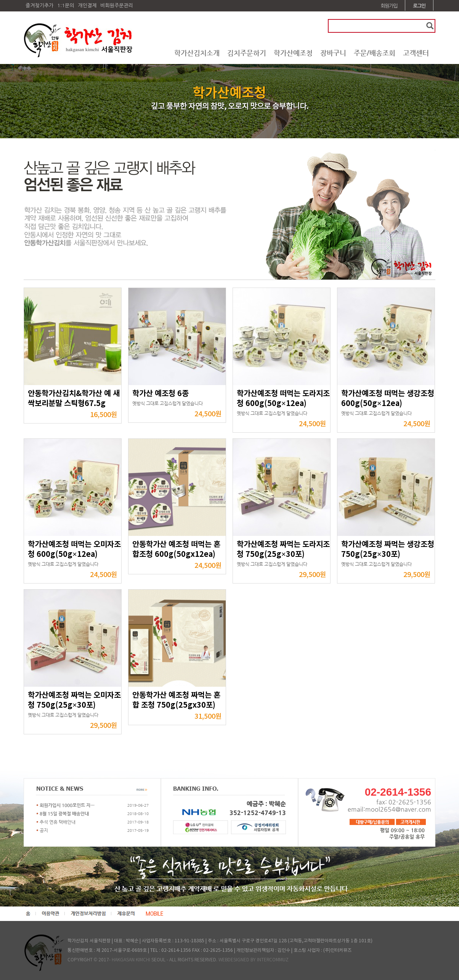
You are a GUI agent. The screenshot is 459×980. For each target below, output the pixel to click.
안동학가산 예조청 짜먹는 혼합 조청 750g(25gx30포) (176, 700)
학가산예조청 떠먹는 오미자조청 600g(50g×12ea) (74, 550)
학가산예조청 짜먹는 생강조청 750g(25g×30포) (388, 550)
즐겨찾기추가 (39, 6)
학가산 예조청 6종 (160, 394)
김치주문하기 (247, 53)
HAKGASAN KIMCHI (131, 960)
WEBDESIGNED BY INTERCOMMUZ (254, 960)
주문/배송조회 (375, 53)
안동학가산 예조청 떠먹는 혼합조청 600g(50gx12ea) (176, 550)
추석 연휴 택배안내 (58, 822)
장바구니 (333, 53)
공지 (44, 830)
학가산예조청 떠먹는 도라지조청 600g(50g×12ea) (283, 399)
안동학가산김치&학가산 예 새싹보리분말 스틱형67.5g (74, 399)
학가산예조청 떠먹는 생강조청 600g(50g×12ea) (388, 399)
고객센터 (416, 53)
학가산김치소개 (197, 53)
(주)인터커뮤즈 (337, 950)
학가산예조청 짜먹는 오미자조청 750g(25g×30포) (74, 700)
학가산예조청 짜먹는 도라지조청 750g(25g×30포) (283, 550)
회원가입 (389, 6)
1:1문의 (66, 6)
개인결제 (87, 6)
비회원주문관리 (117, 6)
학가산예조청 (293, 53)
